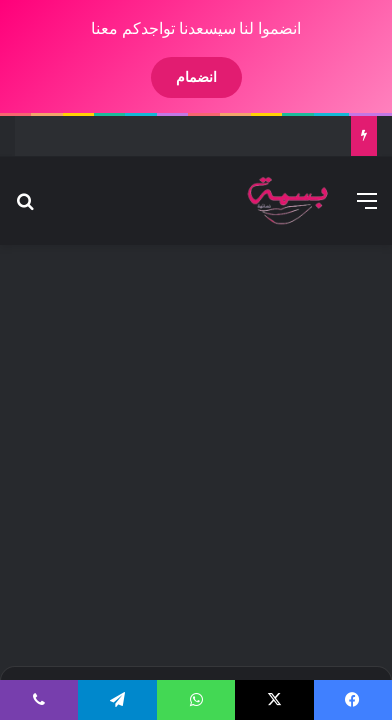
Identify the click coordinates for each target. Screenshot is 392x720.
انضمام (179, 77)
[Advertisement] (195, 452)
